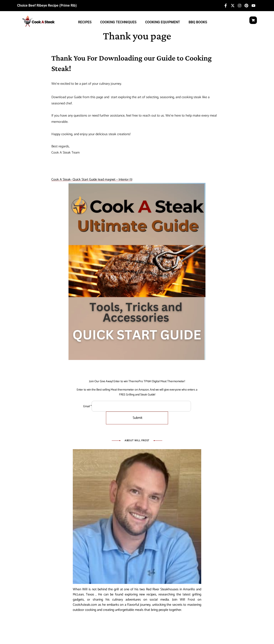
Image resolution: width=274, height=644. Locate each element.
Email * (87, 406)
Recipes (85, 22)
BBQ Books (198, 22)
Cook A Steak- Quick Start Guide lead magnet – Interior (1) (92, 180)
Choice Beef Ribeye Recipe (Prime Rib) (47, 5)
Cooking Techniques (118, 22)
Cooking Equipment (163, 22)
